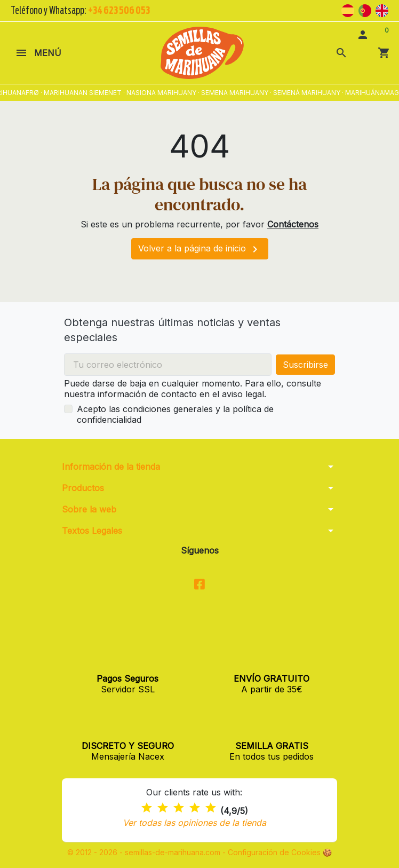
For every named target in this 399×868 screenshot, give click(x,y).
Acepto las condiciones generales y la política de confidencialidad (175, 414)
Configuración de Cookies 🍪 (280, 852)
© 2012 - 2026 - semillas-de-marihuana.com (145, 852)
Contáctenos (293, 224)
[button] (341, 53)
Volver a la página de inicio (200, 249)
